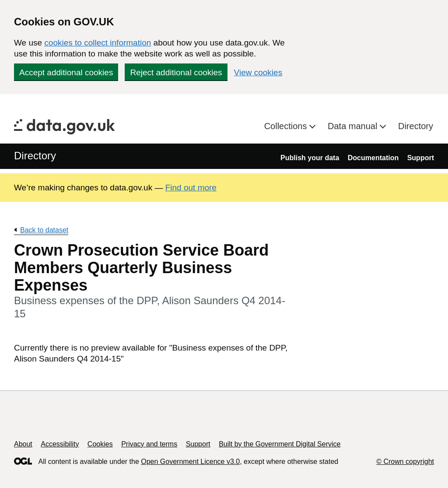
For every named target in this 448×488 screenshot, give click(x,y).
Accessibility (60, 444)
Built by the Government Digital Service (280, 444)
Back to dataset (44, 230)
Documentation (373, 158)
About (23, 444)
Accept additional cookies (66, 72)
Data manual (354, 126)
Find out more (191, 188)
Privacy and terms (149, 444)
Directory (416, 126)
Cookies (100, 444)
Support (421, 158)
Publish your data (310, 158)
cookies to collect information (98, 43)
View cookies (258, 72)
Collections (287, 126)
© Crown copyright (405, 462)
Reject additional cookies (176, 72)
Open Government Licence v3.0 (190, 462)
